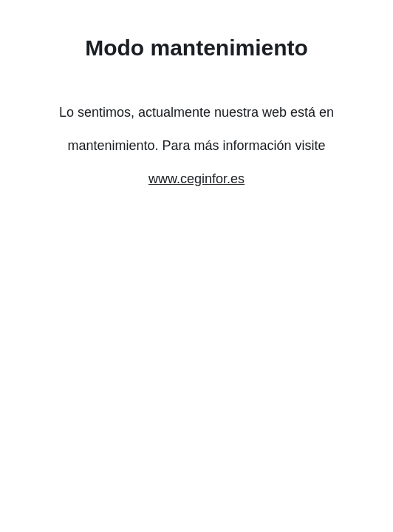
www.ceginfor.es (196, 179)
